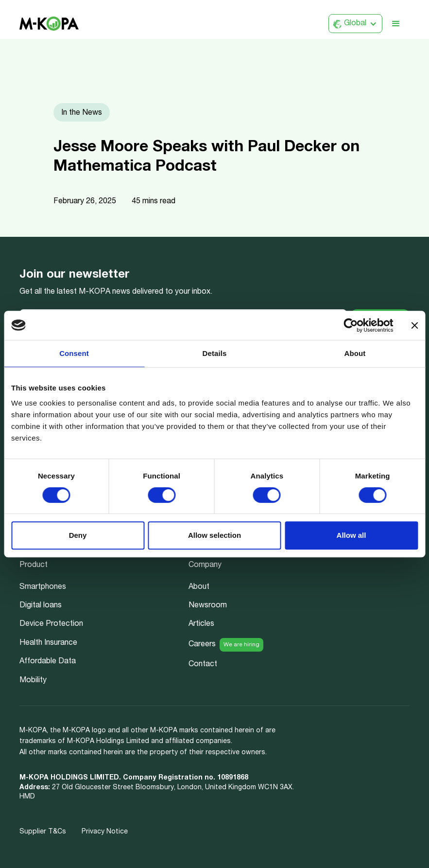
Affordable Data (48, 662)
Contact (203, 665)
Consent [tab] (74, 353)
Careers (202, 645)
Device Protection (51, 624)
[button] (355, 24)
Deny (78, 535)
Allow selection (214, 535)
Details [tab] (215, 353)
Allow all (352, 535)
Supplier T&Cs (43, 832)
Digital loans (41, 606)
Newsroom (208, 606)
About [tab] (355, 353)
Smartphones (43, 587)
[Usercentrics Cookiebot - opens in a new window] (351, 325)
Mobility (33, 681)
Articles (201, 624)
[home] (49, 24)
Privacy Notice (105, 832)
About (199, 587)
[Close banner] (414, 325)
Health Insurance (48, 643)
